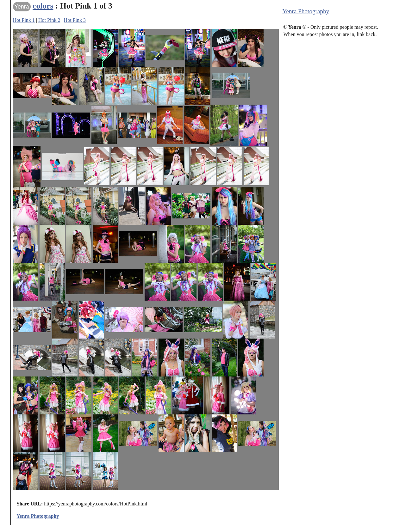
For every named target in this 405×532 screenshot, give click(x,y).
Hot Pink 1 (24, 20)
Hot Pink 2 (49, 20)
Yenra (22, 7)
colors (43, 6)
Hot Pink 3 (75, 20)
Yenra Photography (306, 11)
